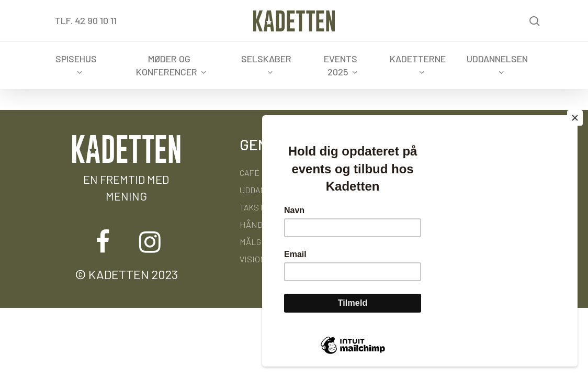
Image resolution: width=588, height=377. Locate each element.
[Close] (575, 118)
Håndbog (259, 224)
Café (250, 173)
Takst (252, 207)
